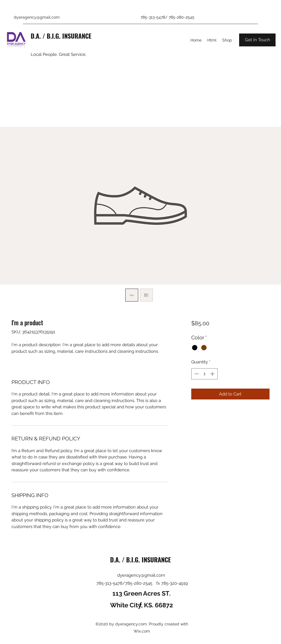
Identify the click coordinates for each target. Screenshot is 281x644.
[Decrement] (196, 374)
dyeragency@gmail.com (37, 17)
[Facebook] (140, 604)
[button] (257, 40)
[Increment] (213, 374)
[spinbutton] (204, 374)
